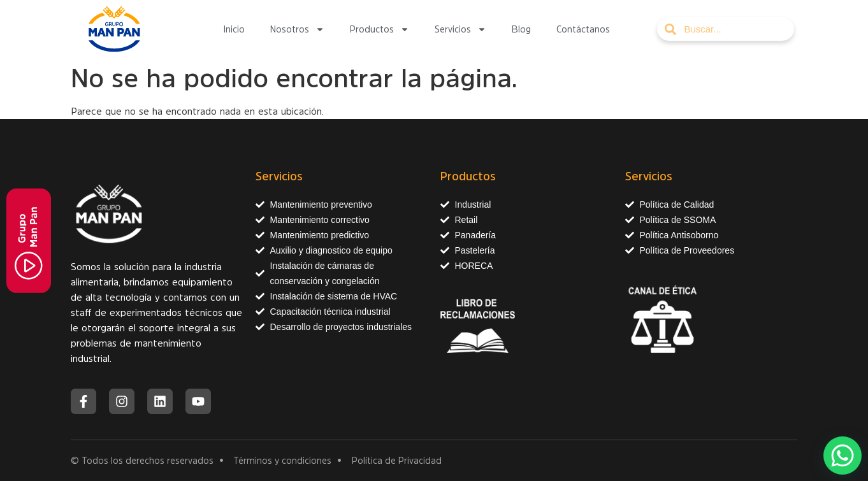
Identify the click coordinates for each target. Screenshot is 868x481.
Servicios (460, 29)
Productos (380, 29)
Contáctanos (583, 29)
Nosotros (297, 29)
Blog (521, 29)
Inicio (234, 29)
